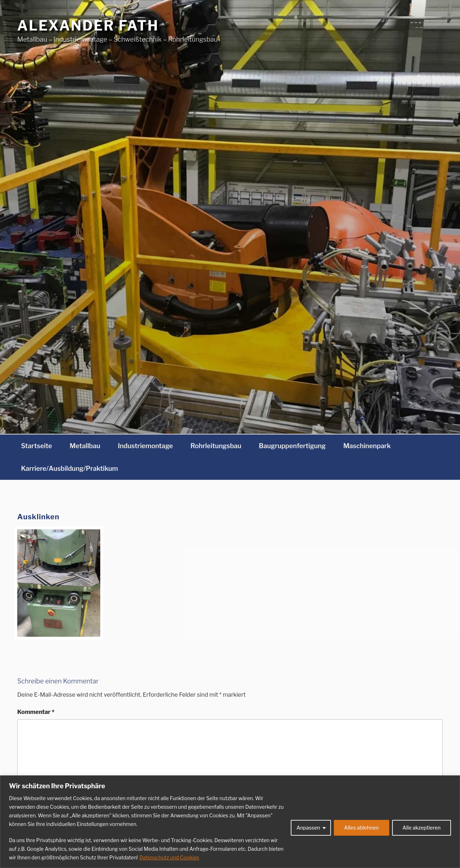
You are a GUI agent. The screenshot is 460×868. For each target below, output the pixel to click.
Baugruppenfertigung (292, 446)
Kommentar (36, 712)
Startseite (37, 446)
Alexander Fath (88, 25)
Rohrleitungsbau (216, 446)
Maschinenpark (367, 446)
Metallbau (85, 446)
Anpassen (308, 828)
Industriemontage (145, 446)
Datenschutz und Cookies (169, 857)
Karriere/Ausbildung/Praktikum (70, 468)
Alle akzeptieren (422, 828)
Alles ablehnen (362, 828)
